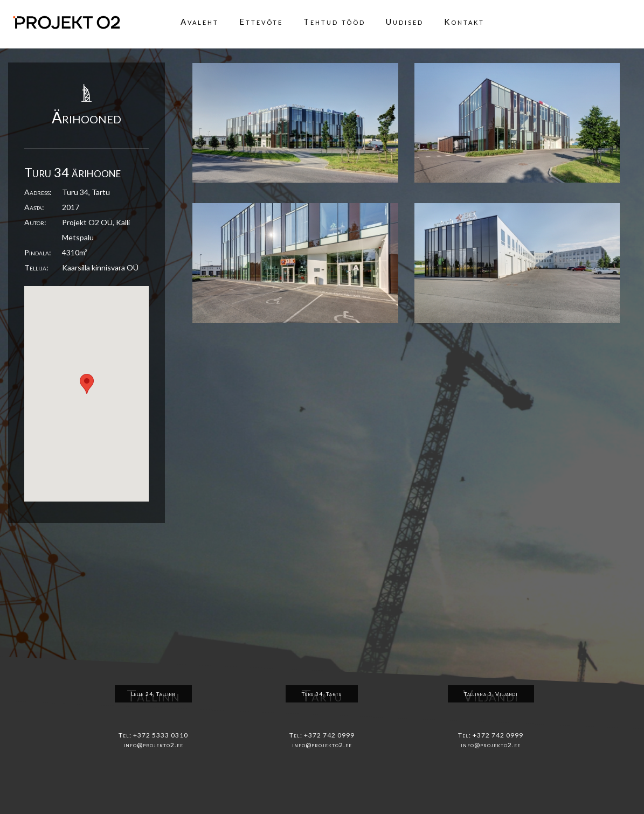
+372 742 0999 (329, 735)
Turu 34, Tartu (322, 694)
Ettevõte (261, 22)
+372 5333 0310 (161, 735)
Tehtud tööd (334, 22)
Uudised (405, 22)
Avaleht (200, 22)
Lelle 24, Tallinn (153, 694)
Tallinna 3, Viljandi (491, 694)
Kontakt (464, 22)
